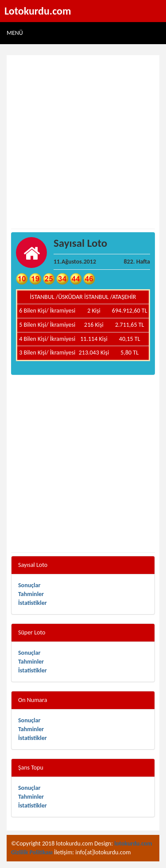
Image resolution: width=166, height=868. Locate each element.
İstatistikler (33, 603)
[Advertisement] (83, 142)
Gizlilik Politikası (32, 852)
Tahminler (31, 594)
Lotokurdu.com (38, 11)
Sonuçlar (29, 585)
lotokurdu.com (133, 843)
